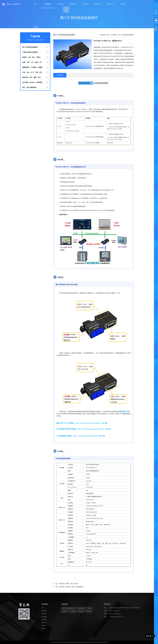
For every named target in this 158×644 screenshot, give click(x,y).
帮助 (156, 29)
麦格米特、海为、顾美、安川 (32, 77)
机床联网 (73, 4)
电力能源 (85, 4)
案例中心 (98, 4)
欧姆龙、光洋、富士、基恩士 (32, 57)
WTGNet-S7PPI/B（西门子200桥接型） (72, 587)
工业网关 (60, 4)
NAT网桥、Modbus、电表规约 (32, 82)
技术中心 (110, 4)
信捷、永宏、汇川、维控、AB (32, 62)
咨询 (156, 21)
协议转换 (48, 4)
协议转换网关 (105, 353)
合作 (156, 12)
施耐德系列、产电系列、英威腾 (32, 67)
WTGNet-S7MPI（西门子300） (69, 584)
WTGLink (71, 284)
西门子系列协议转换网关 (30, 47)
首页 (35, 4)
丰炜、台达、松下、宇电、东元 (32, 72)
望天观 (123, 4)
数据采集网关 (96, 465)
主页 (108, 35)
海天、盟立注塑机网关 (29, 87)
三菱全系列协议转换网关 (30, 52)
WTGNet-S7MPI (84, 83)
